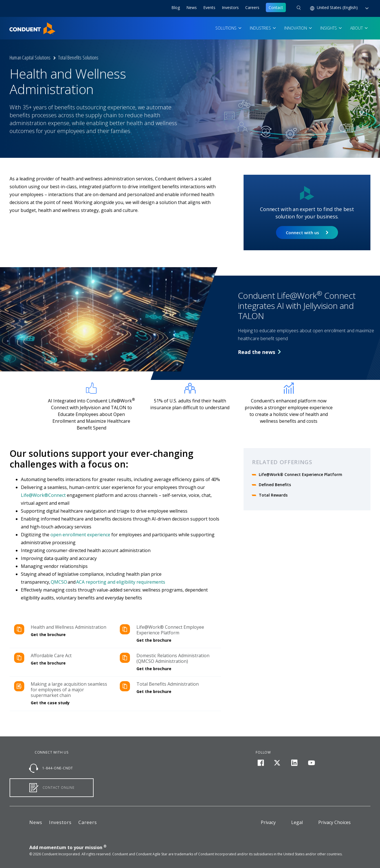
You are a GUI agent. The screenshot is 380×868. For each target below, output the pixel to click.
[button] (299, 8)
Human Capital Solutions (30, 57)
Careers (252, 7)
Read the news (259, 352)
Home (15, 26)
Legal (297, 822)
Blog (176, 7)
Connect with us (302, 232)
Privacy (268, 822)
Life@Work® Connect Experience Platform (301, 474)
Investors (230, 7)
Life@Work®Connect (44, 495)
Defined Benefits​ (275, 485)
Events (209, 7)
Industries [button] (261, 28)
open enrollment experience (80, 535)
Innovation (296, 28)
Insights (329, 28)
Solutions (227, 28)
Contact (276, 7)
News (192, 7)
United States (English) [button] (338, 7)
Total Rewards (274, 495)
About (357, 28)
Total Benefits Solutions (78, 57)
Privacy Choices (334, 822)
